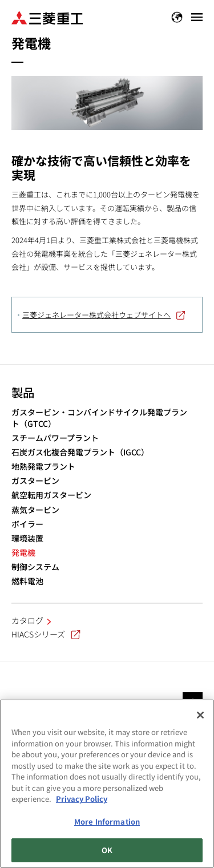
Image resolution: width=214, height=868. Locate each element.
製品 (23, 392)
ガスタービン (35, 481)
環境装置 (27, 538)
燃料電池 (27, 581)
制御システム (35, 567)
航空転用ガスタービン (51, 495)
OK (107, 850)
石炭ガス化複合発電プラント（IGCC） (80, 452)
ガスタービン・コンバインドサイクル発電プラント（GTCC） (99, 418)
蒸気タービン (35, 510)
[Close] (200, 715)
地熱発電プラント (43, 467)
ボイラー (27, 524)
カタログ (27, 620)
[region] (107, 784)
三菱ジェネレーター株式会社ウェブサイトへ (96, 315)
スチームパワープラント (55, 438)
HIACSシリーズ (46, 634)
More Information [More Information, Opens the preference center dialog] (107, 821)
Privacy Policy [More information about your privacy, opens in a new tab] (82, 799)
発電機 (23, 553)
